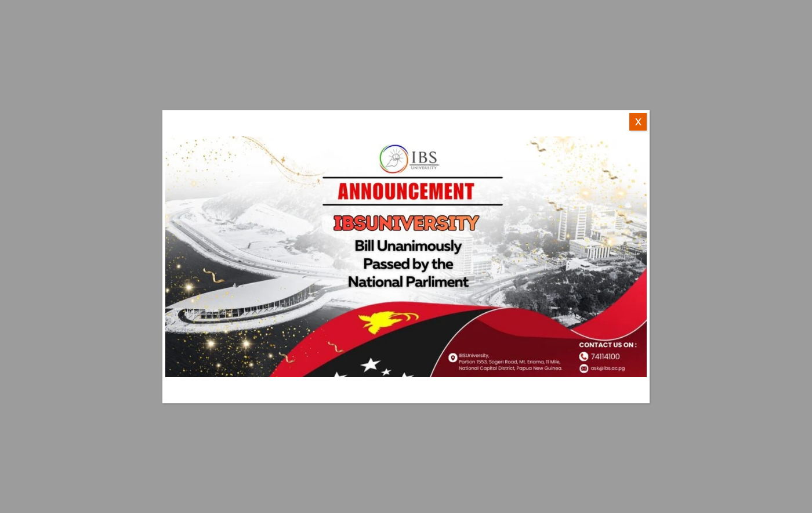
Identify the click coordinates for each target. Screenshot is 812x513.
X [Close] (638, 122)
